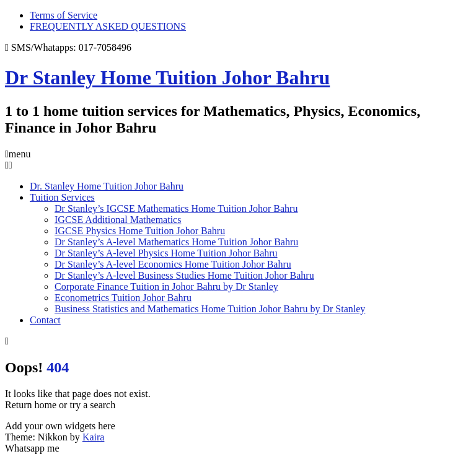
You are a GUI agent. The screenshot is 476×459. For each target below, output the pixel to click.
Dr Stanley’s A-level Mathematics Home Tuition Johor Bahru (176, 242)
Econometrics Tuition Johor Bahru (123, 298)
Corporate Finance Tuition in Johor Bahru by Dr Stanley (166, 286)
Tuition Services (62, 197)
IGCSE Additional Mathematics (118, 220)
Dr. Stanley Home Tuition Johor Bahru (107, 186)
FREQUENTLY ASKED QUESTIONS (108, 26)
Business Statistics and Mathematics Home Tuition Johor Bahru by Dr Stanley (210, 309)
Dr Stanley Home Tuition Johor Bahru (167, 77)
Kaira (94, 437)
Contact (45, 320)
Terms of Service (64, 15)
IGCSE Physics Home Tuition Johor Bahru (140, 231)
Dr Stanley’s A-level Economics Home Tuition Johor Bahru (173, 264)
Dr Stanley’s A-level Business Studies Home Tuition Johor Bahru (184, 275)
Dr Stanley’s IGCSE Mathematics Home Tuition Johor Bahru (176, 208)
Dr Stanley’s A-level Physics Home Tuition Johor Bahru (166, 253)
